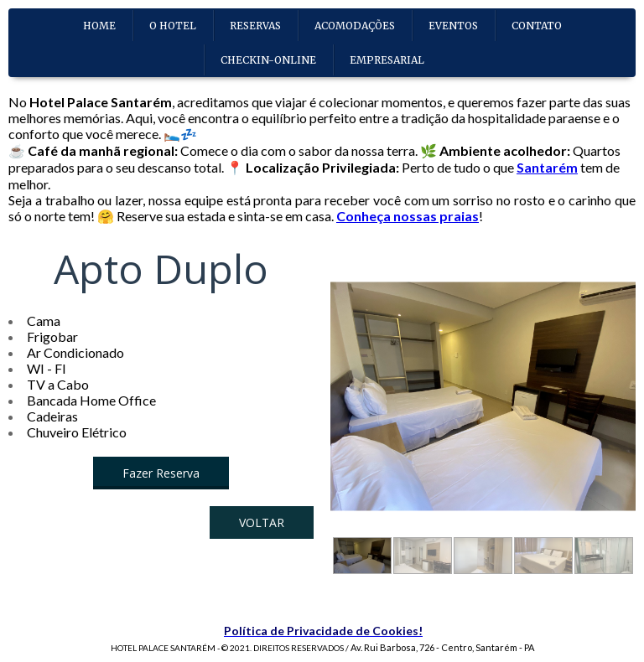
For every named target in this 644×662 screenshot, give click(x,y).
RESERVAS (255, 26)
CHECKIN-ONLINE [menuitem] (268, 60)
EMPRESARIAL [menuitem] (387, 60)
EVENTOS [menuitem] (453, 26)
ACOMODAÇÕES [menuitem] (355, 26)
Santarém (547, 167)
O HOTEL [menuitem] (173, 26)
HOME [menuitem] (99, 26)
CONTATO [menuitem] (537, 26)
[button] (161, 473)
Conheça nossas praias (408, 216)
